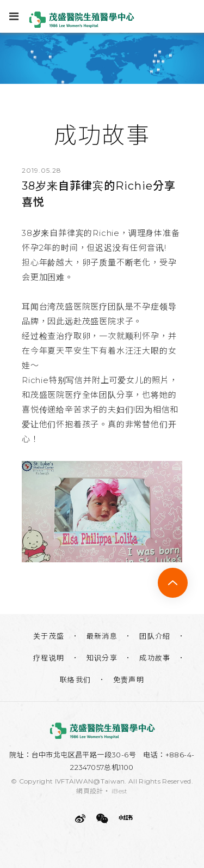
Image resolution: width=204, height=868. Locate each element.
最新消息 (102, 636)
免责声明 (129, 679)
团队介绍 (155, 636)
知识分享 (102, 658)
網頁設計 (89, 791)
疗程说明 (49, 658)
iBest (120, 791)
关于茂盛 (49, 636)
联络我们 (76, 679)
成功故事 (155, 658)
